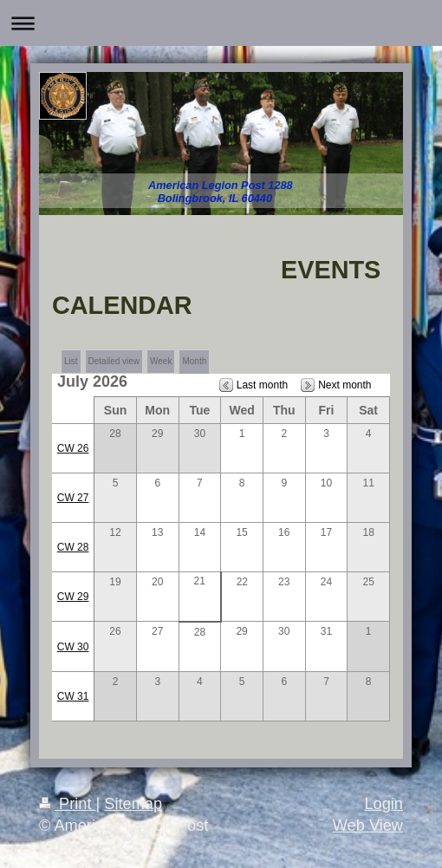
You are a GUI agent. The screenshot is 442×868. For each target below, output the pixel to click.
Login (383, 804)
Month (194, 361)
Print (68, 804)
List (71, 361)
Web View (368, 826)
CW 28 (73, 547)
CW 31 (73, 696)
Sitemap (133, 804)
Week (161, 361)
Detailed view (114, 361)
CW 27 (73, 498)
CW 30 (73, 647)
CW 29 (73, 597)
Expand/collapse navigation (221, 23)
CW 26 (73, 448)
